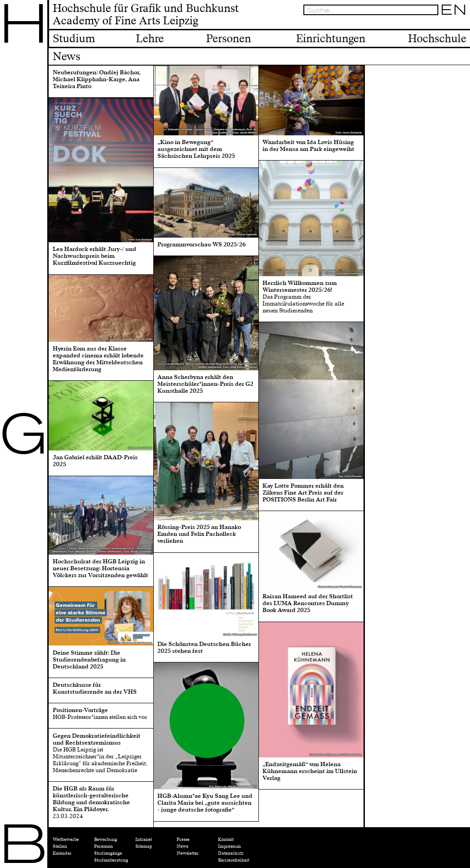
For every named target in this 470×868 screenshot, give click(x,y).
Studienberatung (111, 860)
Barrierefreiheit (234, 860)
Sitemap (144, 846)
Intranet (144, 840)
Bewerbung (106, 840)
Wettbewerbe (66, 840)
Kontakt (226, 840)
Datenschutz (231, 853)
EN (453, 10)
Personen (104, 846)
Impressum (229, 846)
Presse (183, 840)
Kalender (62, 853)
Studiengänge (108, 853)
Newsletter (188, 853)
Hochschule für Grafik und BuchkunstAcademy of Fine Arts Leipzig (146, 15)
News (182, 846)
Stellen (60, 846)
